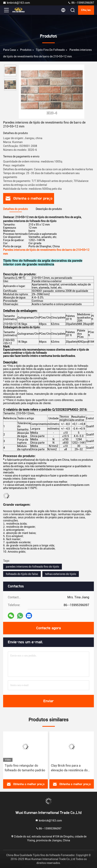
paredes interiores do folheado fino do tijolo (32, 567)
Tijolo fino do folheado (50, 50)
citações (86, 10)
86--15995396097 (81, 3)
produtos (26, 50)
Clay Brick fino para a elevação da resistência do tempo (69, 768)
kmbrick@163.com (16, 3)
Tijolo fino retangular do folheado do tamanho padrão (25, 768)
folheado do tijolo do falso (22, 574)
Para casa (9, 50)
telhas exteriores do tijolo (61, 574)
